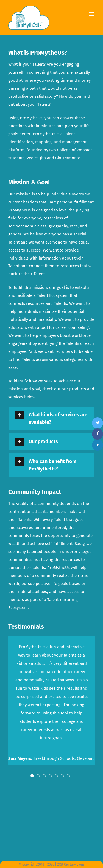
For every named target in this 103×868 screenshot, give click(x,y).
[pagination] (32, 777)
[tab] (51, 418)
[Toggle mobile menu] (92, 14)
